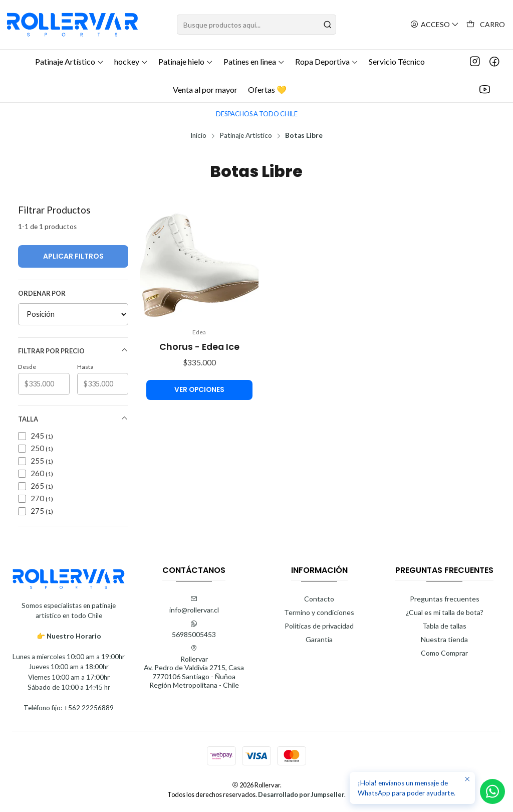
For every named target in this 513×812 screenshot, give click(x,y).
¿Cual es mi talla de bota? (445, 612)
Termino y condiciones (319, 612)
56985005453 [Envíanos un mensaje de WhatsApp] (194, 629)
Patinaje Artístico (246, 136)
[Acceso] (435, 25)
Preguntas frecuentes (445, 599)
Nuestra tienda (444, 639)
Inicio (198, 136)
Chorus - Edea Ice (199, 347)
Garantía (319, 639)
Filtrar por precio (73, 351)
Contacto (319, 599)
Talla (73, 419)
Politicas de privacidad (319, 626)
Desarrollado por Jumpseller (301, 794)
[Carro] (486, 25)
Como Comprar (444, 653)
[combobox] (256, 25)
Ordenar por (42, 293)
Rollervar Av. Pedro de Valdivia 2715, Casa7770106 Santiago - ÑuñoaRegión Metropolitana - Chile (194, 667)
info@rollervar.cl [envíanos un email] (194, 605)
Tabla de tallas (444, 626)
